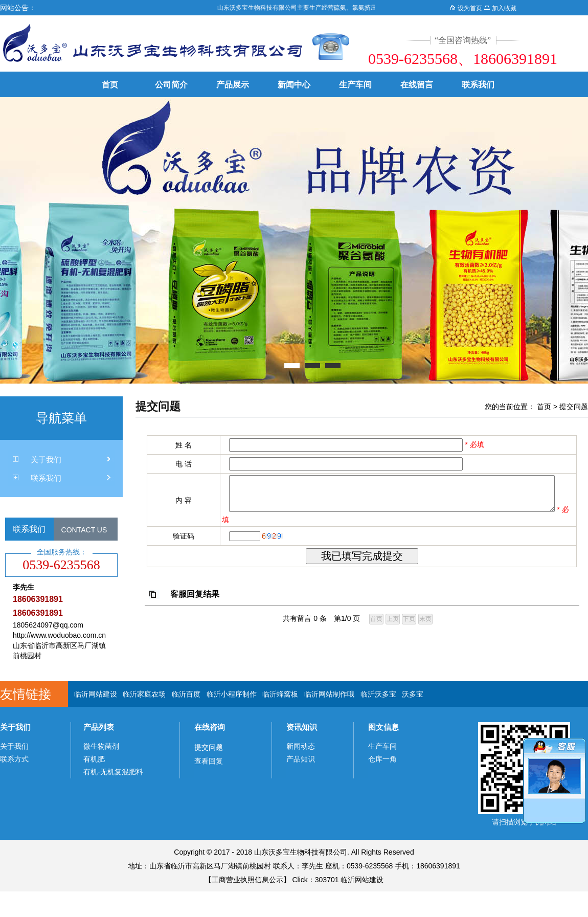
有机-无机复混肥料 (113, 772)
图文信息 (383, 727)
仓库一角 (382, 759)
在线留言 (417, 85)
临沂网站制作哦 (329, 694)
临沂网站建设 (96, 694)
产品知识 (301, 759)
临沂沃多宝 (378, 694)
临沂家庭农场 (144, 694)
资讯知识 (302, 727)
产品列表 (99, 727)
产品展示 (233, 85)
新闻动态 (301, 746)
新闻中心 (294, 85)
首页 (110, 85)
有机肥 (94, 759)
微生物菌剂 (101, 746)
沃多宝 (413, 694)
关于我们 (46, 460)
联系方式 (14, 759)
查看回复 (209, 761)
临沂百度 (186, 694)
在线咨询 (210, 727)
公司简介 (171, 85)
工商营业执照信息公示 (247, 880)
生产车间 (355, 85)
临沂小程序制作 (232, 694)
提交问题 (574, 407)
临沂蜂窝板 (280, 694)
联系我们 (478, 85)
